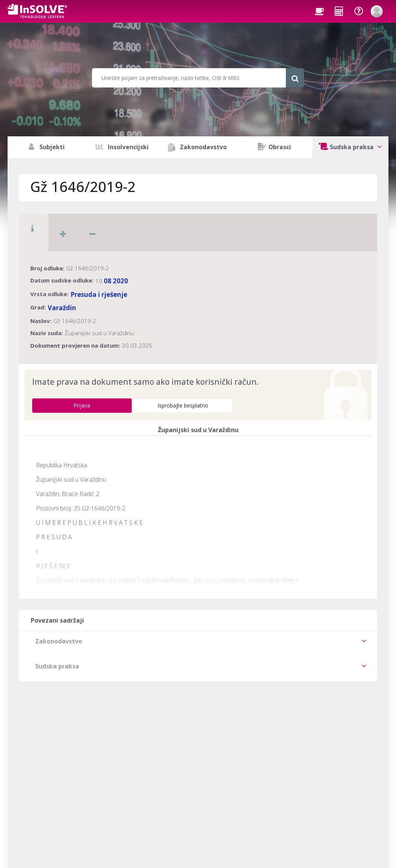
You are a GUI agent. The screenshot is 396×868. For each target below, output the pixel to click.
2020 (120, 281)
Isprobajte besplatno (183, 405)
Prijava (82, 405)
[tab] (198, 641)
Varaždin (62, 308)
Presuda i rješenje (99, 294)
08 (108, 281)
